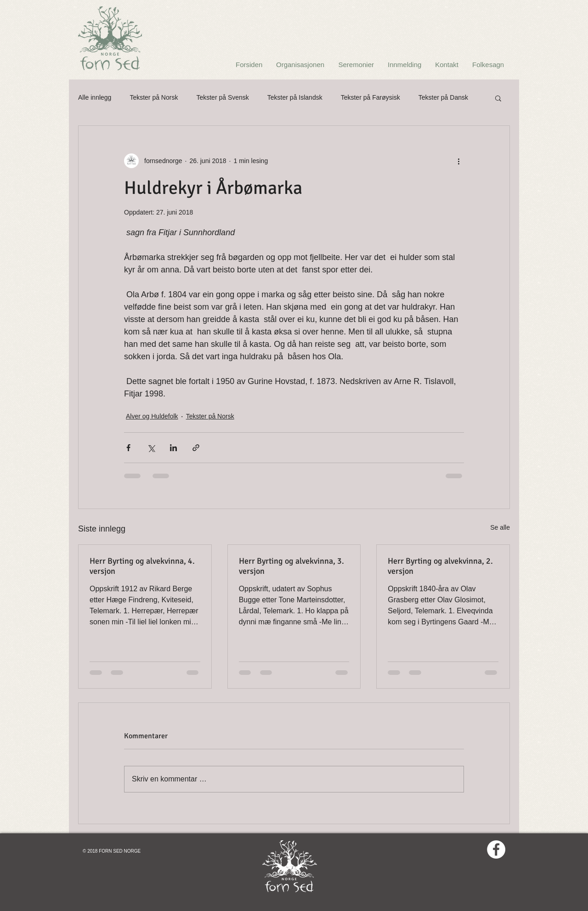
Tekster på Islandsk (295, 97)
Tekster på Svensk (222, 97)
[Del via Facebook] (128, 448)
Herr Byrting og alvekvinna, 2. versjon (440, 566)
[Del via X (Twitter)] (151, 448)
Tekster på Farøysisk (370, 97)
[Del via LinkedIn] (173, 448)
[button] (498, 98)
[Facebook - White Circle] (496, 849)
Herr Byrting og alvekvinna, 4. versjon (142, 566)
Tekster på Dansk (443, 97)
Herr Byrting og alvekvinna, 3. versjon (291, 566)
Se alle (500, 527)
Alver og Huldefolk (152, 416)
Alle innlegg (95, 97)
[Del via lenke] (196, 448)
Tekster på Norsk (154, 97)
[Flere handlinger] (458, 161)
